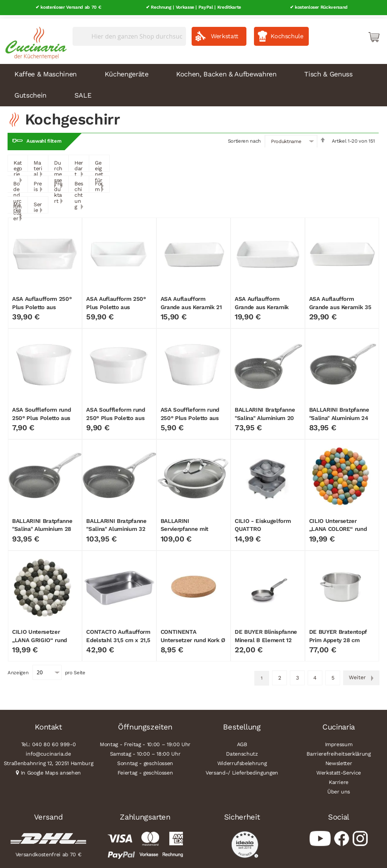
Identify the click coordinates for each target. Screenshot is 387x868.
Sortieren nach (244, 138)
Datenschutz (242, 750)
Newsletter (339, 760)
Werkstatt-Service (339, 769)
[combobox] (129, 33)
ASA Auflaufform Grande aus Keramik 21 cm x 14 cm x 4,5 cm (191, 304)
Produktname (286, 138)
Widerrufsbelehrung (242, 760)
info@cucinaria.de (48, 750)
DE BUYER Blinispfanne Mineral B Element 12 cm (266, 637)
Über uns (339, 788)
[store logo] (34, 38)
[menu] (193, 82)
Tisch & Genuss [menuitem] (328, 71)
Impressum (339, 741)
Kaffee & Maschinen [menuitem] (46, 71)
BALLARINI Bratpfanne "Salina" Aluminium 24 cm (339, 415)
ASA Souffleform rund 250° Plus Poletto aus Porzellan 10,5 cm (41, 415)
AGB (242, 741)
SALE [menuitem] (83, 92)
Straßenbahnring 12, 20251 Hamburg (49, 760)
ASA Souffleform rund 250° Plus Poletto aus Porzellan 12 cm (115, 415)
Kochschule (287, 33)
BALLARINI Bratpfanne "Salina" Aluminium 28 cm (42, 526)
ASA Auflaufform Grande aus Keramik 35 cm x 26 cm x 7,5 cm (340, 304)
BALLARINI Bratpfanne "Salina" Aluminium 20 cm (265, 415)
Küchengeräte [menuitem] (127, 71)
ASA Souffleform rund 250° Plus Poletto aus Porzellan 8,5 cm (190, 415)
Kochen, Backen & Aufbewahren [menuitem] (226, 71)
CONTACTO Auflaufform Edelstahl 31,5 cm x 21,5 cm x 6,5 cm (118, 637)
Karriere (339, 779)
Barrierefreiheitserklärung (338, 750)
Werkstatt (225, 33)
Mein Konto (342, 33)
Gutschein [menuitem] (30, 92)
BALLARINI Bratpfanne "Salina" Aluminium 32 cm (116, 526)
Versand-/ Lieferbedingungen (242, 769)
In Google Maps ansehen (51, 769)
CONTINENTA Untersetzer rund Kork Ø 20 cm (193, 637)
